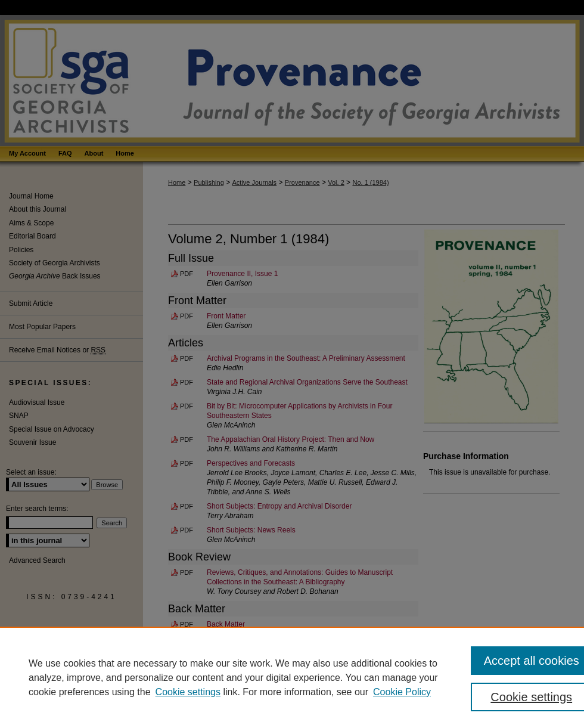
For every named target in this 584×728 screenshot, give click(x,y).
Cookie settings (188, 692)
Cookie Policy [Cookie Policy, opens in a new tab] (402, 692)
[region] (292, 677)
